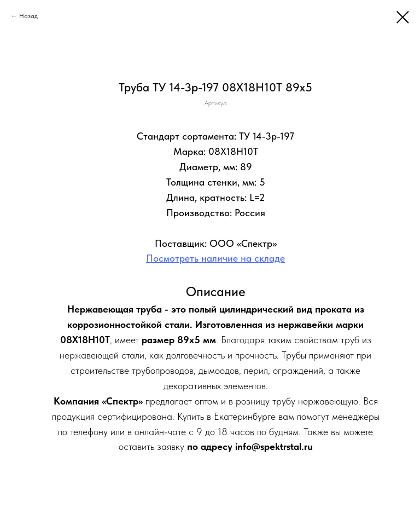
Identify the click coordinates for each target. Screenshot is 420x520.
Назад (28, 16)
